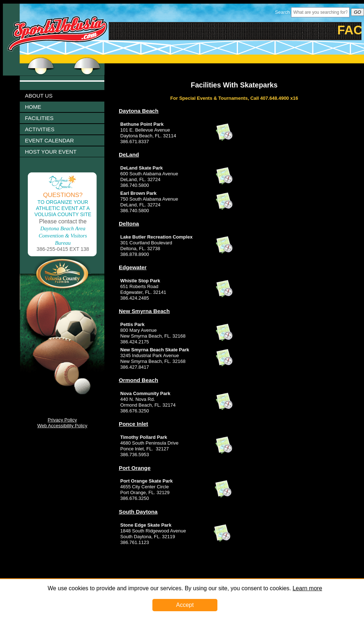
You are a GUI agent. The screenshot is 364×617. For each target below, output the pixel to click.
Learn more (307, 588)
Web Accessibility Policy (62, 426)
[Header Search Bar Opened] (320, 12)
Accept (185, 605)
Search (283, 12)
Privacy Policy (62, 420)
